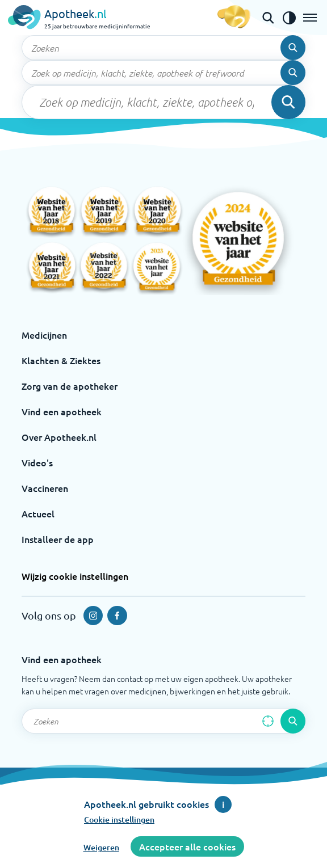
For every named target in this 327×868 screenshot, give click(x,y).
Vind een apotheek (62, 411)
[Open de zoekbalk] (268, 18)
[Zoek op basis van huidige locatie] (268, 721)
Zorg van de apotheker (70, 386)
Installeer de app (58, 539)
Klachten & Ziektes (61, 360)
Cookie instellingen (119, 819)
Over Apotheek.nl (59, 437)
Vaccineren (45, 488)
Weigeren (101, 847)
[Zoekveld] (163, 48)
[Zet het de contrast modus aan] (289, 18)
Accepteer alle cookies (187, 846)
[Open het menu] (310, 18)
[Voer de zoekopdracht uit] (293, 48)
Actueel (38, 513)
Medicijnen (44, 335)
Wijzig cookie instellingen (75, 576)
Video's (37, 462)
